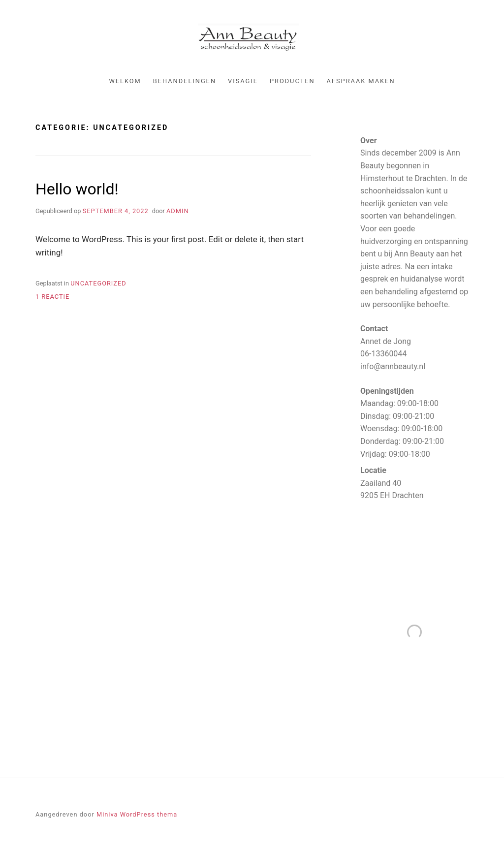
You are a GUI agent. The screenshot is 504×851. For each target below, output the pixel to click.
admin (178, 211)
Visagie (243, 81)
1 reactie (52, 297)
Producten (292, 81)
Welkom (125, 81)
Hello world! (77, 189)
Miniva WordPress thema (137, 814)
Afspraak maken (361, 81)
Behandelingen (185, 81)
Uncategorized (98, 283)
